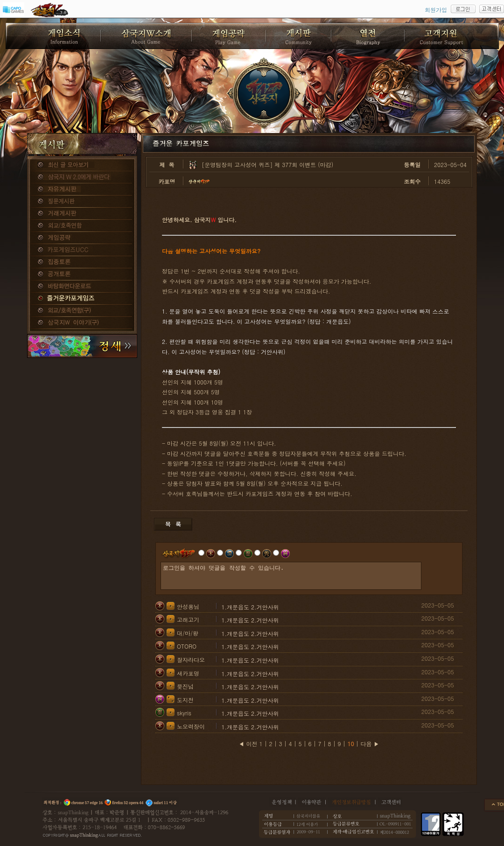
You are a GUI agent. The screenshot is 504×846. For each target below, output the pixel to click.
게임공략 (82, 238)
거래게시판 (82, 214)
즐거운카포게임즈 (82, 299)
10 (351, 744)
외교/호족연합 (82, 226)
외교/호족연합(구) (82, 311)
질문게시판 (82, 202)
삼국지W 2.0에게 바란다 (82, 177)
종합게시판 (82, 165)
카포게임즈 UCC (82, 250)
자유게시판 (82, 189)
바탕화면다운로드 (82, 287)
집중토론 (82, 262)
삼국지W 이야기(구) (82, 323)
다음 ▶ (370, 744)
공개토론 (82, 274)
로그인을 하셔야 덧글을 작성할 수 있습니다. (291, 576)
